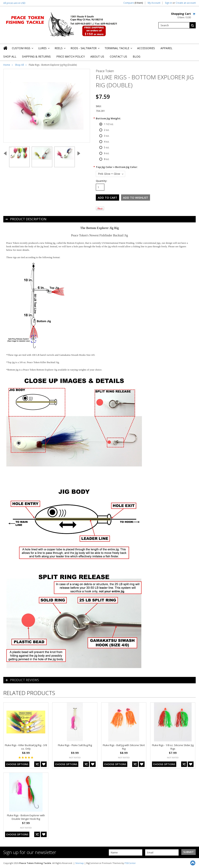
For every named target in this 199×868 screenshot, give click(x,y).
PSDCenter (130, 863)
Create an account (186, 3)
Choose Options (17, 764)
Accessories (146, 48)
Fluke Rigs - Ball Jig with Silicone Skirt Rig (124, 747)
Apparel (166, 48)
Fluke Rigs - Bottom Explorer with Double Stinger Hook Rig (26, 817)
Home (7, 65)
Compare (133, 3)
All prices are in (14, 3)
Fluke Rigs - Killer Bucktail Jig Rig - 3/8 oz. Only (26, 747)
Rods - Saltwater (85, 49)
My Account (154, 3)
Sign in (168, 3)
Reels (60, 49)
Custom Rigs (22, 49)
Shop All (10, 56)
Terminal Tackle (118, 49)
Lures (44, 49)
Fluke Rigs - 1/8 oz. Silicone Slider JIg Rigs (173, 747)
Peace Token (105, 71)
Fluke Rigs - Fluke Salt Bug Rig (75, 745)
